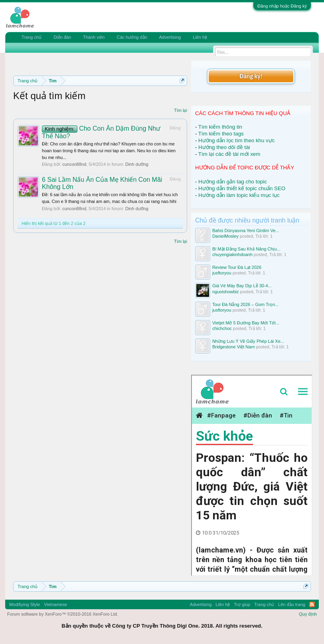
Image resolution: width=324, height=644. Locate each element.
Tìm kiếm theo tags (221, 134)
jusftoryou (222, 273)
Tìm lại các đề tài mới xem (229, 154)
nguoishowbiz (226, 292)
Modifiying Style (25, 604)
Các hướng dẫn (132, 37)
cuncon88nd (74, 164)
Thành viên (94, 37)
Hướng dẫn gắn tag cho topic (233, 182)
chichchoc (222, 328)
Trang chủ (32, 37)
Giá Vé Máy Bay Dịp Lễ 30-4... (242, 286)
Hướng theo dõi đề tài (224, 147)
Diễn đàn (62, 37)
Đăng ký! (251, 76)
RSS (312, 604)
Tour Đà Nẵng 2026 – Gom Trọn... (245, 304)
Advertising (170, 37)
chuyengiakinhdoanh (232, 254)
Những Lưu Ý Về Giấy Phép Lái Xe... (248, 341)
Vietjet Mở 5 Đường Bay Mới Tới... (246, 323)
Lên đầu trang (292, 604)
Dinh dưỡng (137, 164)
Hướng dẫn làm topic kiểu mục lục (239, 195)
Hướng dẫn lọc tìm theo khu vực (236, 140)
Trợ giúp (242, 604)
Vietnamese (55, 604)
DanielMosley (225, 236)
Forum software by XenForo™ (63, 614)
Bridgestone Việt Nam (234, 347)
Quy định (308, 614)
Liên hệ (200, 37)
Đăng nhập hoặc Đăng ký (282, 6)
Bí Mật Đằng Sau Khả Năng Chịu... (246, 249)
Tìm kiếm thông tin (220, 127)
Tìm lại (181, 110)
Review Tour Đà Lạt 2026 (237, 267)
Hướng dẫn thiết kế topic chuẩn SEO (242, 188)
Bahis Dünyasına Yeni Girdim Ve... (246, 231)
